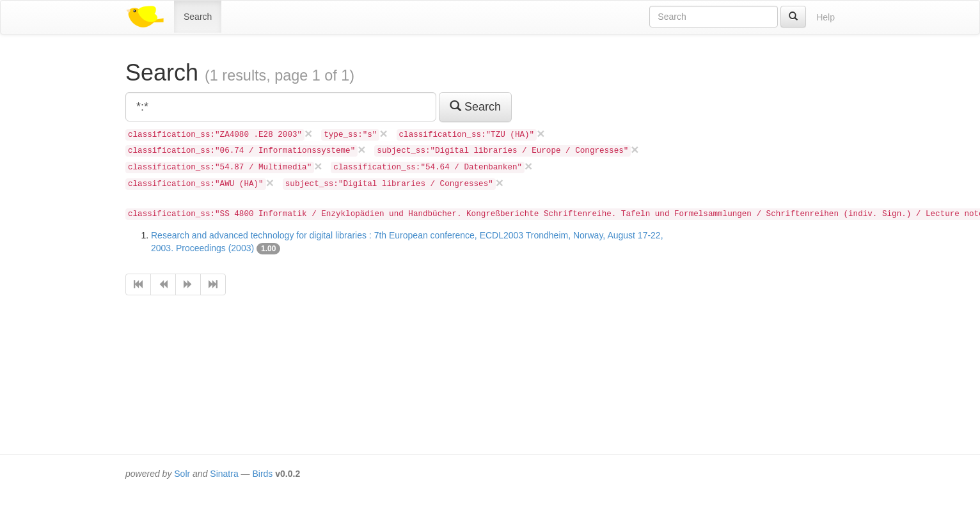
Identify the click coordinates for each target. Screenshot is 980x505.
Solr (182, 474)
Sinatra (224, 474)
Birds (262, 474)
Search (198, 17)
